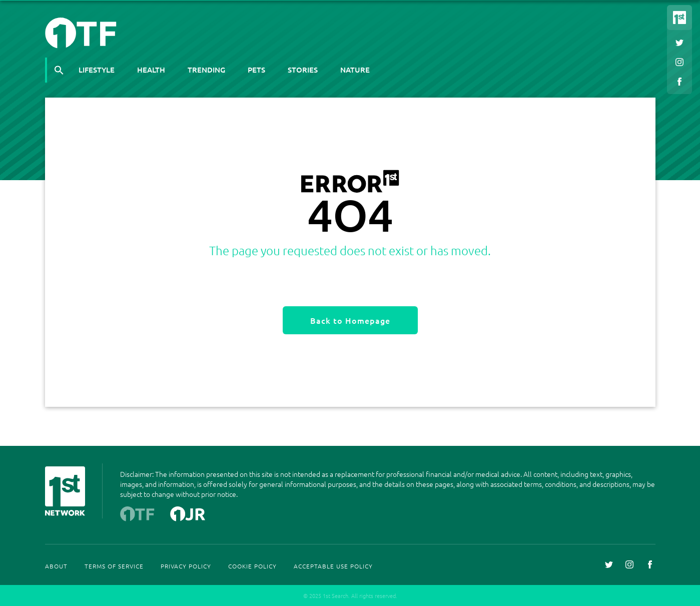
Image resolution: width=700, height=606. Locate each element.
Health (151, 70)
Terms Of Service (114, 566)
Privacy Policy (186, 566)
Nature (355, 70)
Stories (303, 70)
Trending (206, 70)
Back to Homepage (350, 320)
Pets (256, 70)
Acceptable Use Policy (333, 566)
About (56, 566)
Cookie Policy (252, 566)
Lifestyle (97, 70)
